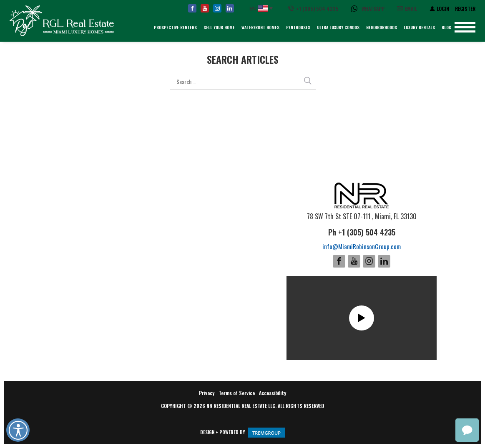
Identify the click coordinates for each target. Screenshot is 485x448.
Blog (446, 27)
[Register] (465, 8)
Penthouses (298, 27)
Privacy (207, 393)
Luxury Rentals (419, 27)
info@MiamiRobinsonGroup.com (362, 246)
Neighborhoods (382, 27)
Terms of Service (237, 393)
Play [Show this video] (362, 318)
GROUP (266, 432)
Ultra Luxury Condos (338, 27)
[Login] (439, 8)
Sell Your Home (219, 27)
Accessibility (273, 393)
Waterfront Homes (260, 27)
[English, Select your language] (261, 9)
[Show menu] (465, 27)
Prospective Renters (175, 27)
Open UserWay (18, 430)
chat (467, 430)
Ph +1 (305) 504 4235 (362, 232)
